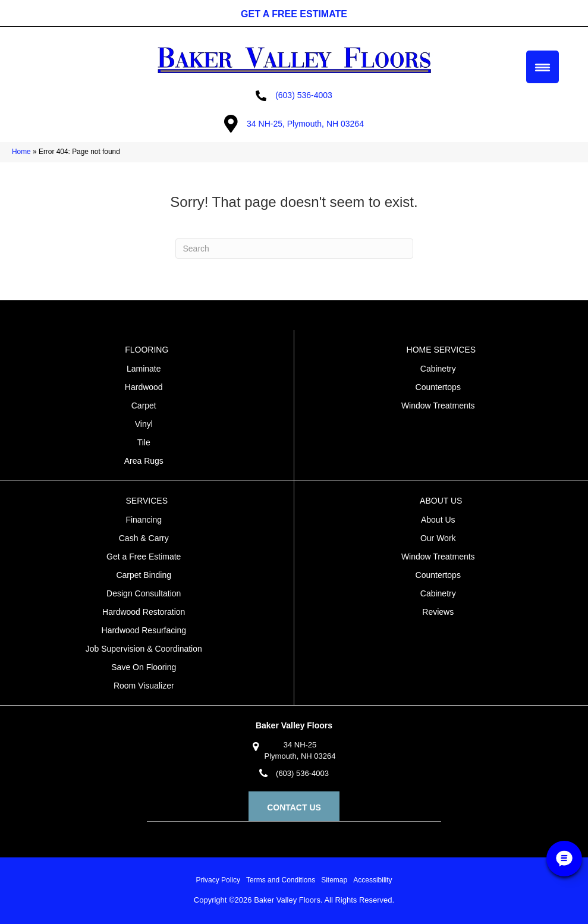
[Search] (294, 249)
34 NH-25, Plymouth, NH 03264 (305, 124)
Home (21, 152)
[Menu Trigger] (543, 67)
